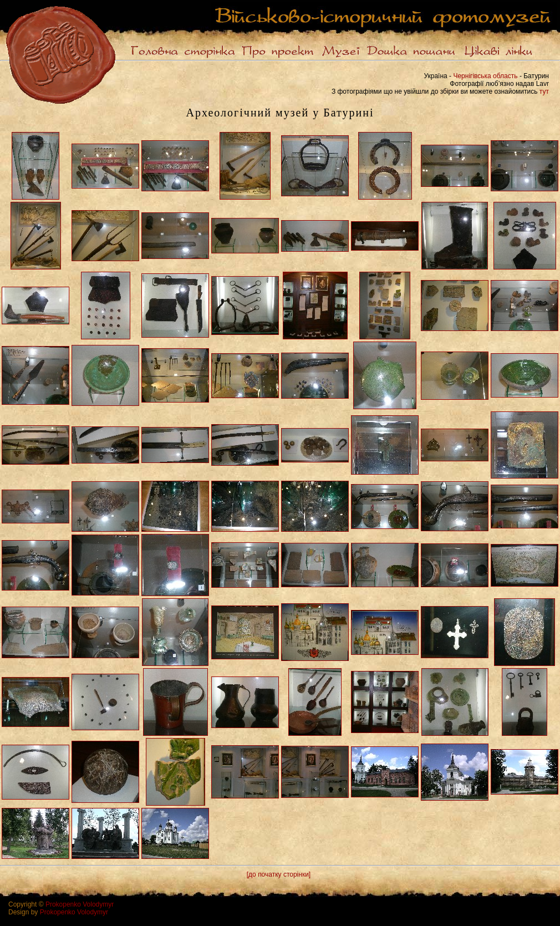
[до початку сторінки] (279, 874)
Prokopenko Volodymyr (80, 904)
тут (544, 91)
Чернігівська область (485, 76)
